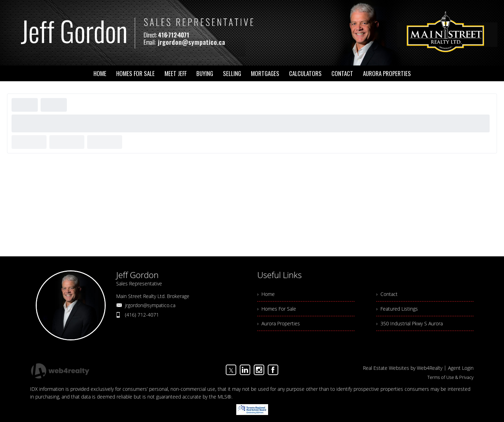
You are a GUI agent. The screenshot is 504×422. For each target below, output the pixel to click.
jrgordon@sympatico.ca (150, 305)
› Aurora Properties (279, 323)
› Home (266, 294)
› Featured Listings (397, 309)
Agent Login (461, 368)
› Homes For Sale (277, 309)
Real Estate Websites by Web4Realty (403, 368)
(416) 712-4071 (142, 315)
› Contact (387, 294)
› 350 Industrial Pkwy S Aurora (409, 323)
